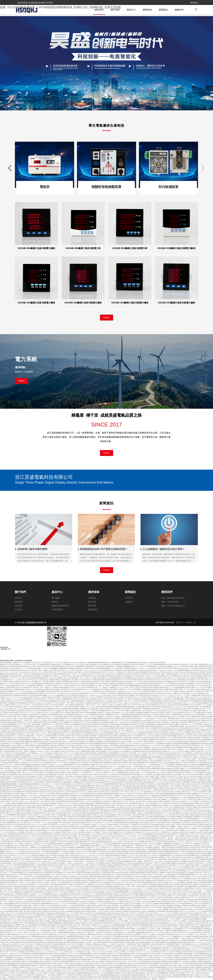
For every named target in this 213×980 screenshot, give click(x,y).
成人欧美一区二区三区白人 (129, 962)
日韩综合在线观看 (49, 859)
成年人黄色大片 (48, 719)
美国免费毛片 (59, 776)
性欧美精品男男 (60, 888)
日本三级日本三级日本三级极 (32, 805)
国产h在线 (172, 759)
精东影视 (115, 956)
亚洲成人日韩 (112, 842)
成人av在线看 (181, 815)
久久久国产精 (38, 719)
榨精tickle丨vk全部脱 (104, 713)
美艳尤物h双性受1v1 (74, 827)
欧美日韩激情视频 (190, 798)
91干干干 (80, 773)
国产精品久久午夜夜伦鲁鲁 (137, 796)
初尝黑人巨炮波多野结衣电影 (129, 719)
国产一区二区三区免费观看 (157, 676)
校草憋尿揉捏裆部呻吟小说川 (171, 877)
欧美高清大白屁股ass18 (173, 665)
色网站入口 (81, 875)
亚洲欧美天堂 (91, 913)
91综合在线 (74, 979)
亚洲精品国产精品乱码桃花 (160, 819)
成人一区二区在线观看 (145, 888)
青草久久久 (176, 904)
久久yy (138, 742)
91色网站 (69, 956)
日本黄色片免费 (84, 803)
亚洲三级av (107, 695)
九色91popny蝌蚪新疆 (100, 757)
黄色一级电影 (195, 975)
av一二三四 (147, 668)
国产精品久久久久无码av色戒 (48, 827)
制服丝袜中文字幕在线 (7, 665)
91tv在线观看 (78, 776)
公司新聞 (129, 598)
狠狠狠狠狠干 (145, 956)
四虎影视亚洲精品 (48, 684)
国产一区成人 (130, 938)
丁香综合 (83, 684)
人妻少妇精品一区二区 (28, 744)
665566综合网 (158, 688)
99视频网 (109, 676)
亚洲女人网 (163, 715)
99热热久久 (40, 703)
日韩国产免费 (148, 967)
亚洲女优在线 (91, 861)
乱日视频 (183, 921)
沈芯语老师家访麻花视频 (61, 769)
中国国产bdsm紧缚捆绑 (98, 921)
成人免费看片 (18, 746)
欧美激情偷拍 (204, 886)
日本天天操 (177, 892)
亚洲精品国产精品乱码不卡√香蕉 (84, 711)
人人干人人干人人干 (86, 692)
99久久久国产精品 (10, 715)
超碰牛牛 (124, 728)
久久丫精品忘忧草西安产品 (37, 705)
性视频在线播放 (91, 838)
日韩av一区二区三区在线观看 (192, 703)
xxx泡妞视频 (89, 686)
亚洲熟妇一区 (84, 707)
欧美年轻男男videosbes (115, 811)
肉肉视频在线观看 (111, 742)
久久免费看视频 (160, 744)
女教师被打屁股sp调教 (37, 913)
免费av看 (40, 746)
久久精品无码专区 (102, 736)
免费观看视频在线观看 (67, 668)
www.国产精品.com (54, 911)
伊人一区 (5, 838)
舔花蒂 (94, 682)
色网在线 (126, 911)
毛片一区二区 (19, 692)
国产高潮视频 (128, 678)
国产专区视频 (115, 726)
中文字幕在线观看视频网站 (165, 854)
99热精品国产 (24, 973)
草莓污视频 (10, 688)
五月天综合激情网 (109, 697)
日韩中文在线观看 (36, 821)
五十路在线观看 (104, 919)
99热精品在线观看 (146, 788)
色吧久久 (87, 921)
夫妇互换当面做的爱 (36, 722)
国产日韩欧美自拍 (103, 917)
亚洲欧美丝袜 (79, 668)
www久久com (109, 809)
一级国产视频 (68, 776)
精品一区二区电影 (46, 967)
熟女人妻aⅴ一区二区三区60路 (29, 707)
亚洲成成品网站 (37, 674)
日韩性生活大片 (127, 705)
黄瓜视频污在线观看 (50, 746)
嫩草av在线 (187, 861)
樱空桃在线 (205, 917)
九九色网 (44, 861)
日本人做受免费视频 (133, 778)
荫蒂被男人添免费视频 (11, 747)
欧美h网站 (159, 701)
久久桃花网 (186, 823)
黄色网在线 (144, 852)
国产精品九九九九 (102, 881)
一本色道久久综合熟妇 (73, 863)
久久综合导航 (145, 778)
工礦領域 (92, 598)
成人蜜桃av (112, 724)
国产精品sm (94, 771)
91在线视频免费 (27, 892)
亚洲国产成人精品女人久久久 (51, 765)
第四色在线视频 (179, 873)
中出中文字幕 (62, 672)
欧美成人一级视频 (197, 778)
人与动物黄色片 (50, 728)
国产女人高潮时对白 (129, 672)
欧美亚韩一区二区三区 (12, 933)
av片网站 (22, 778)
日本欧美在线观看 (65, 898)
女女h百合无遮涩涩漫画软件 (199, 771)
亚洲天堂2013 (22, 921)
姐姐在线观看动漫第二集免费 (30, 699)
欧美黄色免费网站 (156, 751)
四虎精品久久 (73, 892)
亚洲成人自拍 (195, 682)
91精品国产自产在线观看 (13, 755)
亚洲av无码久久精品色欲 (130, 821)
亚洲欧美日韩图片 (123, 773)
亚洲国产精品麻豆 (12, 717)
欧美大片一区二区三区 (54, 902)
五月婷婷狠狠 (129, 819)
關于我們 (115, 10)
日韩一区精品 (48, 809)
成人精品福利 (120, 697)
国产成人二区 (37, 672)
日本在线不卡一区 (6, 873)
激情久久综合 (62, 749)
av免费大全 (121, 842)
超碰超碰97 (117, 680)
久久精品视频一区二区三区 (189, 693)
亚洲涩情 (16, 944)
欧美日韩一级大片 (73, 692)
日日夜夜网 (47, 811)
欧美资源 (149, 688)
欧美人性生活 (61, 848)
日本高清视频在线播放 (143, 707)
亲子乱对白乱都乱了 (108, 759)
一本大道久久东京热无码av (156, 898)
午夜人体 (90, 755)
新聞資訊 (163, 10)
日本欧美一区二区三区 (119, 732)
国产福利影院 (47, 780)
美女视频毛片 (44, 715)
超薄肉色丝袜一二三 (132, 730)
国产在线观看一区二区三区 (98, 836)
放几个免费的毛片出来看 (79, 755)
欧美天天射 (50, 828)
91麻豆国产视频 (156, 668)
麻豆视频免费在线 (148, 830)
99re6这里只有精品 (11, 896)
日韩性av (97, 734)
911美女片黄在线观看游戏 (23, 977)
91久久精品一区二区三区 (117, 765)
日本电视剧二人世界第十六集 (86, 942)
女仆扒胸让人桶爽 (179, 784)
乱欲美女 (174, 900)
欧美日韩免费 (84, 736)
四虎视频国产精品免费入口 (155, 699)
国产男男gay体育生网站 (95, 805)
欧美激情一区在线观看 (202, 738)
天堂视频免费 (67, 844)
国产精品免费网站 (8, 692)
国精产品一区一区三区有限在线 (165, 686)
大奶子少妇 (138, 746)
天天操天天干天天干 (175, 695)
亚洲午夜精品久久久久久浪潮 (156, 896)
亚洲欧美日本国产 (207, 871)
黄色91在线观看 (118, 771)
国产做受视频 (198, 676)
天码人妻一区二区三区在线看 (119, 711)
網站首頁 (99, 10)
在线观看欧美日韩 (65, 896)
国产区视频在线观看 (64, 784)
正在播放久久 (59, 684)
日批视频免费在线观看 (197, 744)
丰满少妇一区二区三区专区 (30, 773)
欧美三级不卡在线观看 (37, 886)
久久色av (209, 715)
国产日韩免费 (142, 771)
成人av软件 (184, 709)
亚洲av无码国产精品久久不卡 (123, 701)
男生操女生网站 (50, 801)
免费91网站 (143, 896)
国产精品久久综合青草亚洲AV (64, 881)
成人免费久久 (197, 728)
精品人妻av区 (40, 921)
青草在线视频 (55, 697)
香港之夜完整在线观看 (72, 857)
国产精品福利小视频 (35, 867)
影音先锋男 (187, 856)
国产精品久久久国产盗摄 (75, 703)
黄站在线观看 (127, 786)
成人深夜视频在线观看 (53, 680)
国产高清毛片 (104, 792)
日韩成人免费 (74, 840)
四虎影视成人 (148, 767)
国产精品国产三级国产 (40, 902)
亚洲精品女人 (197, 917)
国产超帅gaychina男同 (121, 803)
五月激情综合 (33, 890)
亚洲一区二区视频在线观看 (41, 665)
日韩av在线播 (46, 697)
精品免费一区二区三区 (144, 736)
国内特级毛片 (153, 692)
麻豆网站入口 (108, 747)
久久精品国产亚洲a (44, 796)
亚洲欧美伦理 (71, 842)
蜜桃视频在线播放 (35, 717)
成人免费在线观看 (67, 765)
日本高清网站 (18, 956)
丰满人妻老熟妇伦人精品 (168, 728)
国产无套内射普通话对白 (76, 734)
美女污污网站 (198, 734)
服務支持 (179, 10)
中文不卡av (19, 954)
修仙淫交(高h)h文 (75, 682)
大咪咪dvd (107, 856)
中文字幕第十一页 (59, 759)
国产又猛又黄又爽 (52, 705)
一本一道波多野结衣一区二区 (177, 800)
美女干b (159, 780)
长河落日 (77, 761)
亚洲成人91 (25, 842)
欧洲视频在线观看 (204, 765)
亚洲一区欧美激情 (72, 690)
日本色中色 (174, 801)
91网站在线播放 (202, 678)
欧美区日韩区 (120, 938)
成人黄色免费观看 (162, 821)
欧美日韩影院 (87, 666)
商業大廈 (92, 606)
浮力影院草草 (146, 825)
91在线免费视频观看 (188, 805)
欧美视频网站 (177, 823)
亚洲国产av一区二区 (123, 836)
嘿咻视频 (39, 678)
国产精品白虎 (82, 695)
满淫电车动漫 (19, 670)
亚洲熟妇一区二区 (57, 811)
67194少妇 (199, 805)
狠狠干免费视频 (194, 709)
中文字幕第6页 (27, 975)
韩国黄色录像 (122, 823)
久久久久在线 (98, 686)
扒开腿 (97, 668)
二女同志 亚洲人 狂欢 (19, 857)
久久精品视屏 (39, 838)
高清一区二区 (167, 952)
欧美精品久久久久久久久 (178, 842)
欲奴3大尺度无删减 (148, 811)
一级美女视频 (51, 975)
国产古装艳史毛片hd (107, 703)
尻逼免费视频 (166, 846)
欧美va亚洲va (100, 761)
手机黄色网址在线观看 (115, 684)
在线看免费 (193, 678)
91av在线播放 (39, 693)
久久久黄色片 (128, 699)
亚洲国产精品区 (191, 925)
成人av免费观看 (16, 811)
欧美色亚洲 (154, 713)
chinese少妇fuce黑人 (139, 705)
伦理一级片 (162, 692)
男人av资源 (59, 919)
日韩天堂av (38, 780)
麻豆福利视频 (64, 682)
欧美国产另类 (69, 684)
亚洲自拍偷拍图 (182, 863)
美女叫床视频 (189, 873)
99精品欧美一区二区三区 (27, 747)
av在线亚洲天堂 (153, 738)
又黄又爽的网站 (152, 836)
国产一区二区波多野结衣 (182, 701)
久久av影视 (156, 892)
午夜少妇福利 (128, 682)
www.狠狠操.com (5, 682)
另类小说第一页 (14, 719)
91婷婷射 (192, 832)
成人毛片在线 (36, 861)
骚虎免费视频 (22, 815)
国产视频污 (204, 971)
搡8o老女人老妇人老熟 (101, 815)
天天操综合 (183, 724)
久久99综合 (114, 958)
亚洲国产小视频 (160, 776)
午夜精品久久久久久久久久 (160, 695)
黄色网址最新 (97, 672)
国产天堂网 (179, 780)
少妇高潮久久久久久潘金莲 (163, 958)
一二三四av (149, 765)
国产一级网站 (24, 720)
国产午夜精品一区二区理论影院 (200, 786)
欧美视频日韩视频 (170, 863)
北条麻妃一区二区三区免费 (88, 830)
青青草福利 (84, 761)
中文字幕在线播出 (163, 917)
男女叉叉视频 (149, 776)
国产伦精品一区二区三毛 (157, 670)
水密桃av (64, 680)
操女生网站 (109, 923)
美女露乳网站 (102, 865)
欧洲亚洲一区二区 (169, 688)
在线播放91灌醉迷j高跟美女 (76, 705)
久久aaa (9, 900)
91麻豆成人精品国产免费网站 (186, 755)
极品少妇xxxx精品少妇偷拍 (82, 699)
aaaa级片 (48, 686)
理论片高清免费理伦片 (153, 763)
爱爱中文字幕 (80, 769)
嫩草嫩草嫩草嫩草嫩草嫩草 (11, 726)
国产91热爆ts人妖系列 (174, 973)
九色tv (29, 753)
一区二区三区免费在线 (187, 707)
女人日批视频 (150, 701)
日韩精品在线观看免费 (114, 865)
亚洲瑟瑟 (128, 925)
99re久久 (33, 877)
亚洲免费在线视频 (78, 929)
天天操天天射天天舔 (148, 753)
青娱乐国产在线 (122, 674)
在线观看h (182, 836)
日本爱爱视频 (85, 765)
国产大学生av (116, 962)
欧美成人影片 (121, 742)
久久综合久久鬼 (32, 796)
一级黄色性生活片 (47, 724)
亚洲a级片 (178, 857)
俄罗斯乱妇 (48, 960)
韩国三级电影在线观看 (39, 888)
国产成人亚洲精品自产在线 (139, 798)
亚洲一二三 (36, 794)
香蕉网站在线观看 (25, 965)
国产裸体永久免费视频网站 (113, 709)
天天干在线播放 (199, 780)
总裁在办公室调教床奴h (158, 944)
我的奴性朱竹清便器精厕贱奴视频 (172, 734)
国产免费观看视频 (170, 834)
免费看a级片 (208, 774)
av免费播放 (87, 821)
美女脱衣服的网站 (139, 726)
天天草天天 (25, 869)
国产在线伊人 (116, 838)
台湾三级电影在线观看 (136, 892)
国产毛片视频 (153, 879)
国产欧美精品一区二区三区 (120, 713)
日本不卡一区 (52, 861)
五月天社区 (158, 925)
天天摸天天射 (99, 956)
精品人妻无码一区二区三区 (175, 732)
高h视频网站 (37, 948)
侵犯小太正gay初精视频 (108, 728)
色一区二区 (97, 960)
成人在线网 (183, 763)
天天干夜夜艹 (21, 819)
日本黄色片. (128, 884)
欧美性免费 (4, 703)
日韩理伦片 (202, 693)
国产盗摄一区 (140, 711)
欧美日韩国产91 (27, 680)
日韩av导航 (169, 898)
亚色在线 (106, 852)
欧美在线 (197, 958)
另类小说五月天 (26, 682)
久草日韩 (12, 668)
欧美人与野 (71, 815)
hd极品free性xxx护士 (98, 699)
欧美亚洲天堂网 (186, 672)
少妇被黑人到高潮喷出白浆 (162, 827)
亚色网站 (202, 973)
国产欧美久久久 (91, 823)
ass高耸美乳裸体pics (130, 771)
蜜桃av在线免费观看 (55, 732)
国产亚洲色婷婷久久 (93, 811)
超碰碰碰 (101, 877)
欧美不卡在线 (55, 682)
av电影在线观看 (100, 778)
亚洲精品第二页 (96, 827)
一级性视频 (74, 747)
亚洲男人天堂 (23, 911)
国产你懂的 (70, 965)
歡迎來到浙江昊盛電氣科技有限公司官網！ (36, 3)
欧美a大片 (110, 803)
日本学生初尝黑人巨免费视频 (72, 666)
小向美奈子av (155, 906)
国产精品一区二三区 (58, 763)
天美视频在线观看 (6, 869)
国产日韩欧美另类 (76, 722)
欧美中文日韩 (88, 680)
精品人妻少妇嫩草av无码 (75, 680)
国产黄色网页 (116, 856)
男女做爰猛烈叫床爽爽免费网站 (18, 703)
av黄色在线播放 (5, 728)
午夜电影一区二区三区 (124, 867)
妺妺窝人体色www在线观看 (149, 801)
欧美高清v (191, 958)
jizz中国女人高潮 (78, 844)
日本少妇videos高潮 (183, 869)
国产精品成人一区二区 (99, 844)
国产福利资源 (152, 937)
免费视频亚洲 (59, 913)
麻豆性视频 (144, 738)
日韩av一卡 (206, 913)
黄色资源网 (124, 873)
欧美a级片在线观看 (94, 782)
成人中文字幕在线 (153, 715)
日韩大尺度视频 (56, 711)
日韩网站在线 (70, 809)
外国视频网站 (54, 668)
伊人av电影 (188, 692)
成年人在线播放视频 (174, 715)
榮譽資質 (19, 602)
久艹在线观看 (10, 977)
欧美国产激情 (199, 668)
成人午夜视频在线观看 (75, 719)
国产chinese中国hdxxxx (93, 774)
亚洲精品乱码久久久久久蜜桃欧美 (61, 665)
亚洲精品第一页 (171, 840)
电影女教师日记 (138, 709)
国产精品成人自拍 (11, 738)
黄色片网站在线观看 (95, 900)
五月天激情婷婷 (89, 701)
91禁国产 (17, 927)
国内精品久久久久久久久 (40, 969)
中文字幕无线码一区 (21, 817)
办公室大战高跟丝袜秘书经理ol (33, 873)
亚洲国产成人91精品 (9, 807)
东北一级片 (161, 680)
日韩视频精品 (17, 886)
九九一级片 (209, 796)
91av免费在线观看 (44, 819)
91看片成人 (53, 672)
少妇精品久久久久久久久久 (129, 888)
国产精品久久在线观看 (97, 910)
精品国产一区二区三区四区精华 (164, 830)
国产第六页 (206, 823)
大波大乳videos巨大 (162, 720)
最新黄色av (82, 690)
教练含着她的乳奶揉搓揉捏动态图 (11, 836)
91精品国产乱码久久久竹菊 (84, 746)
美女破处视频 (86, 873)
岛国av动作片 (137, 867)
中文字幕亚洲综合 (132, 871)
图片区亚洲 (143, 800)
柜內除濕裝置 (57, 610)
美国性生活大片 (202, 800)
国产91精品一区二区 (194, 686)
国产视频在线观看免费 (125, 774)
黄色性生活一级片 (137, 668)
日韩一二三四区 (95, 773)
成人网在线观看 (106, 732)
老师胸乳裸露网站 (195, 919)
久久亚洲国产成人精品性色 (156, 935)
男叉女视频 (137, 761)
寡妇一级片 (54, 749)
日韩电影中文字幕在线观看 (71, 732)
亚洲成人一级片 (184, 726)
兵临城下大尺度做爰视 (22, 688)
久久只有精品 (197, 692)
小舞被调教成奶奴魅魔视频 (150, 690)
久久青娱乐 (17, 744)
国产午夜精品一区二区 (152, 759)
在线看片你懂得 (208, 676)
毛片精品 (145, 867)
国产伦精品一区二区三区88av (67, 670)
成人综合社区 (18, 902)
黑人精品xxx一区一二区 (37, 738)
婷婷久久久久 (178, 854)
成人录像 (175, 958)
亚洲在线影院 (91, 684)
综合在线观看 (155, 904)
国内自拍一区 (107, 720)
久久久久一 (163, 767)
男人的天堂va (105, 952)
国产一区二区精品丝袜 (150, 965)
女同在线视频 (27, 902)
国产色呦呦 (201, 690)
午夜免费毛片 (20, 734)
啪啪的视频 (131, 942)
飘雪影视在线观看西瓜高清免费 (36, 742)
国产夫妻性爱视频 (103, 722)
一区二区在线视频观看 (191, 749)
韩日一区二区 (196, 719)
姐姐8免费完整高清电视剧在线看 (124, 809)
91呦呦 (17, 707)
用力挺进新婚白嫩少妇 (150, 722)
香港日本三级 (75, 736)
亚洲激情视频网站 (85, 732)
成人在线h (177, 890)
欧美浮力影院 (164, 759)
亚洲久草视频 (123, 755)
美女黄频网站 (208, 668)
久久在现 (114, 823)
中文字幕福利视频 (173, 767)
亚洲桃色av (197, 753)
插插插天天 (123, 942)
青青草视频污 (187, 917)
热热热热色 (21, 730)
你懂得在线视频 (5, 778)
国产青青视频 (201, 859)
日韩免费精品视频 (133, 823)
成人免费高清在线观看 (110, 740)
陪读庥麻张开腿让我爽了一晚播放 (28, 906)
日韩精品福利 (147, 960)
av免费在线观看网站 (60, 719)
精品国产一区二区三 (157, 719)
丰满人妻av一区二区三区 (49, 784)
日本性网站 (14, 767)
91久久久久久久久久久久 (123, 817)
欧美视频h (58, 979)
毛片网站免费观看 (155, 778)
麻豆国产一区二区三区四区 (192, 792)
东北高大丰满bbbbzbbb (160, 788)
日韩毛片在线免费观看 (201, 763)
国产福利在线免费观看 (78, 697)
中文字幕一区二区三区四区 (199, 697)
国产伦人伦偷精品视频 (174, 950)
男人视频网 (161, 873)
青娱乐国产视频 (10, 666)
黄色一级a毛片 (149, 844)
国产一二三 (84, 863)
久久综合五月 (155, 832)
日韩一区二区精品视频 (78, 738)
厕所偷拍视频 (41, 877)
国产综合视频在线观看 (95, 720)
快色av (118, 728)
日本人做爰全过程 (19, 919)
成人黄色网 (145, 742)
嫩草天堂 (207, 778)
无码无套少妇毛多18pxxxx (197, 848)
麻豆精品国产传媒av (78, 713)
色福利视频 (60, 695)
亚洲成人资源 (79, 753)
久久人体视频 (56, 832)
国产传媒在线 (141, 869)
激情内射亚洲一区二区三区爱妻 (42, 917)
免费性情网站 (191, 940)
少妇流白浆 (78, 809)
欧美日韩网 (135, 923)
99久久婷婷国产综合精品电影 (173, 703)
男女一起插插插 (50, 738)
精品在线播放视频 (71, 759)
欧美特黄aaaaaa (135, 911)
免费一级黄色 (82, 925)
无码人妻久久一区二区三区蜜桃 (68, 771)
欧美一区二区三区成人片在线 (126, 776)
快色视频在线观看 (104, 790)
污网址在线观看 (71, 773)
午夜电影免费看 (194, 674)
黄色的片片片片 (112, 813)
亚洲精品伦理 (166, 900)
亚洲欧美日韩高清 (147, 697)
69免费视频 (115, 746)
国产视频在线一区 (193, 680)
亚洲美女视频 (63, 827)
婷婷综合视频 (85, 911)
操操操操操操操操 (159, 665)
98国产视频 (160, 769)
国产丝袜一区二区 (27, 713)
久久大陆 (188, 769)
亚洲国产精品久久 (193, 722)
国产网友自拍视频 (42, 911)
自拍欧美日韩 (11, 830)
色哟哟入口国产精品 (137, 954)
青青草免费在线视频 (172, 911)
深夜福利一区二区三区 (84, 670)
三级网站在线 (205, 720)
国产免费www (206, 686)
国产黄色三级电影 (107, 834)
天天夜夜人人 (98, 908)
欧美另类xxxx (125, 734)
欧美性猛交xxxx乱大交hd (156, 927)
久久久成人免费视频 (71, 695)
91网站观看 (31, 921)
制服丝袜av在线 (155, 884)
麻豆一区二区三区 (120, 688)
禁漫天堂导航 (145, 751)
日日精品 (136, 701)
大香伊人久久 (119, 749)
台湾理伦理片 (140, 776)
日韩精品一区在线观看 (108, 693)
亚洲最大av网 (73, 786)
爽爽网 (31, 749)
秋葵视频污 (81, 944)
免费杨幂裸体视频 (99, 680)
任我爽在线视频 (10, 734)
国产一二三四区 (16, 680)
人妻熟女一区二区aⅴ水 (12, 699)
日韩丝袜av (146, 979)
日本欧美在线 (208, 910)
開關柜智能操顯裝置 (60, 606)
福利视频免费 (88, 859)
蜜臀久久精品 (100, 786)
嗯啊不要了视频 (18, 782)
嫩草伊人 (80, 894)
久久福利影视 (105, 875)
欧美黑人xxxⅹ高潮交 (116, 875)
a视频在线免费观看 (39, 954)
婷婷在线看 (18, 834)
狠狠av (33, 965)
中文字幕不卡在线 (41, 836)
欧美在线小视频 (72, 672)
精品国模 (147, 782)
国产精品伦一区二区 (172, 761)
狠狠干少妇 (117, 690)
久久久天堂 (160, 937)
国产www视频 (176, 747)
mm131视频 (173, 832)
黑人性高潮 (88, 964)
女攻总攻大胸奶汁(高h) (161, 888)
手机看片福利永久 (37, 871)
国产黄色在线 (172, 730)
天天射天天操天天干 (206, 680)
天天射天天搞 (100, 979)
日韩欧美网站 (183, 720)
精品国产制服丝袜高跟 (140, 898)
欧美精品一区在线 (189, 834)
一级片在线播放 (190, 699)
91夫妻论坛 (10, 693)
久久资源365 (169, 873)
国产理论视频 (119, 682)
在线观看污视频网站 (86, 954)
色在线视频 (145, 879)
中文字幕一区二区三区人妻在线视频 (140, 792)
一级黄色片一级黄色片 (121, 796)
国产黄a (9, 886)
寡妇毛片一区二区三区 (181, 674)
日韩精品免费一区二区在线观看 (157, 666)
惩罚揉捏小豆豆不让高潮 (148, 780)
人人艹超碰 (81, 774)
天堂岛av (209, 884)
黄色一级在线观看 (169, 719)
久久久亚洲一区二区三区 (95, 695)
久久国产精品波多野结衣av (107, 670)
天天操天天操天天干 (105, 730)
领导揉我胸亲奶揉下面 (182, 688)
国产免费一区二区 (147, 856)
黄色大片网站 (43, 670)
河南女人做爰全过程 (16, 898)
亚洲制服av (70, 817)
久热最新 (190, 763)
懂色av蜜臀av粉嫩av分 (192, 886)
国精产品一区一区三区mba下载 (157, 771)
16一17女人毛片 (141, 666)
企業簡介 (19, 598)
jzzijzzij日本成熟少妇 (115, 869)
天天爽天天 (89, 906)
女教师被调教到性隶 (59, 917)
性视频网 (22, 832)
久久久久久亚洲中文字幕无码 (102, 884)
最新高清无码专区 (106, 782)
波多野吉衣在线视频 (136, 713)
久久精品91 (160, 786)
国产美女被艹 (130, 964)
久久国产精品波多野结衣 (47, 767)
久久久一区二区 (181, 759)
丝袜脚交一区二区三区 (12, 852)
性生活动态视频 (175, 709)
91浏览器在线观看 (32, 788)
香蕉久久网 (169, 784)
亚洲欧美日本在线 (165, 713)
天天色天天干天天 (202, 732)
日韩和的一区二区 (164, 938)
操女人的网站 (109, 705)
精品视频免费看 (179, 699)
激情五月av (169, 680)
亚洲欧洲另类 (123, 782)
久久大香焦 (65, 786)
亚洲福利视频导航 (37, 859)
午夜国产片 (10, 940)
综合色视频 (117, 969)
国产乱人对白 (136, 697)
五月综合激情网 (171, 817)
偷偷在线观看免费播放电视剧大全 (171, 852)
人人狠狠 (158, 842)
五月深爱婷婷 (90, 740)
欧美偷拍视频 (142, 877)
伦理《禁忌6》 (119, 703)
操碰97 (83, 709)
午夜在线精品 (111, 830)
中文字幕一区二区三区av (138, 836)
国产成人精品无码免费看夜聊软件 (152, 948)
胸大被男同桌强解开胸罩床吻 (106, 738)
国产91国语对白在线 (199, 796)
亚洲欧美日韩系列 (187, 952)
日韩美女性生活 (69, 805)
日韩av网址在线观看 (7, 670)
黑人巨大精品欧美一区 (135, 674)
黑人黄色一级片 (109, 819)
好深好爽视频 (19, 960)
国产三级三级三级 (80, 962)
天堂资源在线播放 (196, 823)
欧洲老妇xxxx (137, 830)
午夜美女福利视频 (63, 722)
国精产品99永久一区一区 (174, 790)
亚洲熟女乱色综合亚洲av (136, 782)
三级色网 (132, 711)
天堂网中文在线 (89, 668)
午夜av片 (3, 830)
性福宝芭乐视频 (21, 715)
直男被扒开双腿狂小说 (85, 747)
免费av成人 (205, 879)
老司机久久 (53, 788)
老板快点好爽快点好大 (129, 869)
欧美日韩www (16, 732)
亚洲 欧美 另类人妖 (61, 807)
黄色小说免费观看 (67, 911)
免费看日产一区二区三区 (117, 871)
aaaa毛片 (169, 672)
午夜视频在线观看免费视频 (137, 873)
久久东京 (39, 800)
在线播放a (177, 969)
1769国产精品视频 (124, 954)
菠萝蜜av (179, 817)
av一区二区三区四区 (155, 746)
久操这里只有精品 (193, 915)
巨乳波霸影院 (170, 776)
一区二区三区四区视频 (140, 682)
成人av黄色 (162, 879)
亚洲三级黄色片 (118, 973)
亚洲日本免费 (111, 938)
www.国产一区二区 (106, 950)
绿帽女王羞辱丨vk (167, 823)
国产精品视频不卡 (165, 805)
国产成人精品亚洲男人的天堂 (95, 709)
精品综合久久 (186, 948)
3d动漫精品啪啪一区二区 (12, 736)
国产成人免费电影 (89, 742)
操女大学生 (148, 892)
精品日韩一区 (122, 801)
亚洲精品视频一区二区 (98, 846)
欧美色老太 (200, 863)
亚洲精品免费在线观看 (33, 792)
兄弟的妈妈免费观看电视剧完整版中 (127, 724)
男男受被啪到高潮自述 (23, 666)
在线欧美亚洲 (140, 973)
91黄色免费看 (22, 771)
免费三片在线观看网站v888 (63, 709)
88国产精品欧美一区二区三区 (90, 728)
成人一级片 (67, 919)
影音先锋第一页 (50, 703)
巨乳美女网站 (137, 678)
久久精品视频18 (39, 774)
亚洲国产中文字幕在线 (156, 693)
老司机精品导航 (82, 759)
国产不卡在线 (128, 759)
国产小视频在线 (188, 734)
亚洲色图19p (127, 854)
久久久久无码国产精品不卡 (180, 678)
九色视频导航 (46, 832)
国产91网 (53, 817)
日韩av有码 (63, 692)
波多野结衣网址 (186, 857)
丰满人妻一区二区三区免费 (50, 713)
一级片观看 (15, 728)
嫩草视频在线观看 (187, 747)
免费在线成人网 (173, 705)
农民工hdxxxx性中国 (82, 763)
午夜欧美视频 (66, 782)
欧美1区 (65, 925)
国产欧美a (165, 975)
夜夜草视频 (136, 774)
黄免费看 (95, 938)
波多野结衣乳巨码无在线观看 (200, 821)
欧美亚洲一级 (184, 807)
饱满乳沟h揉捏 (186, 877)
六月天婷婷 (66, 979)
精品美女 (191, 904)
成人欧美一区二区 (196, 726)
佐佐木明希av (161, 672)
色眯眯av (137, 738)
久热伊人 (137, 879)
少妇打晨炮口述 (198, 977)
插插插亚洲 (29, 881)
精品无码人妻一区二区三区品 (121, 883)
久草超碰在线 (37, 676)
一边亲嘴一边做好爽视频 (162, 929)
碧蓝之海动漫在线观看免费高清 (173, 977)
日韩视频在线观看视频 (108, 977)
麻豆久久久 (172, 856)
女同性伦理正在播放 (192, 836)
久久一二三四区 (24, 877)
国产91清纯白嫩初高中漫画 (142, 784)
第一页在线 (136, 684)
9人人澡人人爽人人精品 (60, 892)
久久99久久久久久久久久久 (202, 809)
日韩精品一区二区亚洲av (109, 774)
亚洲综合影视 (128, 684)
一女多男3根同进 (120, 767)
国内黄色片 (163, 865)
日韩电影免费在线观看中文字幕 (22, 695)
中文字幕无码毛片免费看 (129, 680)
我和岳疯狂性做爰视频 (133, 788)
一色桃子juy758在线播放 (90, 719)
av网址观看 (20, 809)
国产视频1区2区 (31, 778)
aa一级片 (73, 676)
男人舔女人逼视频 (138, 759)
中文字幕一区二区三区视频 (9, 967)
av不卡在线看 (16, 813)
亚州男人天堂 (167, 678)
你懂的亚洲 (9, 674)
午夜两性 (119, 854)
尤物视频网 (135, 717)
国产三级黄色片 (127, 709)
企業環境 (19, 606)
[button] (17, 102)
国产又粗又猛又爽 (23, 749)
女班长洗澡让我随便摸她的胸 (71, 960)
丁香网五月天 (95, 950)
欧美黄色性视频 (128, 761)
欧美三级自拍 (81, 740)
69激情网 (65, 730)
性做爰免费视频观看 (110, 784)
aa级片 (206, 877)
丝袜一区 (116, 692)
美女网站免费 (48, 873)
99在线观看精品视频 (44, 711)
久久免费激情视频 (32, 962)
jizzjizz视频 (91, 761)
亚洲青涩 (72, 742)
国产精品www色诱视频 (186, 684)
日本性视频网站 (195, 701)
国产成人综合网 (22, 848)
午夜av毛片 (191, 969)
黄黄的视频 (7, 740)
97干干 (112, 668)
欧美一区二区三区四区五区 (145, 744)
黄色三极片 (205, 757)
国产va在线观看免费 (75, 730)
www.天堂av (66, 873)
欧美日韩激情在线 (161, 753)
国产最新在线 (125, 665)
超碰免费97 (203, 952)
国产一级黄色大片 (35, 720)
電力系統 (92, 602)
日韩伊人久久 (100, 935)
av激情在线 (88, 844)
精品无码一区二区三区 (185, 736)
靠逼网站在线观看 (184, 670)
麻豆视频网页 (47, 910)
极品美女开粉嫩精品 (51, 803)
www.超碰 (132, 803)
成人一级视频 (115, 719)
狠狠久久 (194, 690)
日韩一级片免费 (137, 676)
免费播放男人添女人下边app (80, 678)
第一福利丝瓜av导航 (188, 788)
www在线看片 (19, 751)
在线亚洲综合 (20, 830)
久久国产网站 (122, 894)
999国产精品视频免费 (137, 933)
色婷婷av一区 (62, 965)
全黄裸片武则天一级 (90, 940)
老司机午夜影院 (72, 904)
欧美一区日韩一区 (73, 674)
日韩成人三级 (84, 867)
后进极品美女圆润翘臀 (78, 823)
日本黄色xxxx (27, 672)
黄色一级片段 (69, 761)
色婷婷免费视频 (207, 726)
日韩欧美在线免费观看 (12, 757)
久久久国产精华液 (64, 676)
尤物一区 (77, 684)
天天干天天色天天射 (6, 753)
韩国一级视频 (173, 975)
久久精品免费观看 (173, 726)
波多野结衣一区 (186, 665)
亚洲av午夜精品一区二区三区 (64, 726)
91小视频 (54, 676)
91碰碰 (39, 817)
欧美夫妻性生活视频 (134, 728)
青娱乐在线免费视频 (164, 850)
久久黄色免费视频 (125, 846)
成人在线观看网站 (12, 774)
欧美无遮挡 (152, 672)
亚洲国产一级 (63, 705)
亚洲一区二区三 (130, 900)
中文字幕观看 (186, 715)
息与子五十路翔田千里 (112, 948)
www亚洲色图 (69, 792)
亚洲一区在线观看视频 (89, 722)
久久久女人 (209, 751)
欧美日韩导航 (34, 827)
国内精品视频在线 (139, 863)
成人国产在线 (35, 666)
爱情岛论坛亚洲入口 (46, 707)
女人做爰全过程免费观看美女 (188, 761)
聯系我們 (194, 3)
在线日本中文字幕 (155, 823)
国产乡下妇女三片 (162, 705)
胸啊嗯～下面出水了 (149, 755)
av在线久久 (52, 761)
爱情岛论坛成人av (68, 861)
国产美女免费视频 (137, 950)
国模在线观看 (8, 763)
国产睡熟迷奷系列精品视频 (16, 711)
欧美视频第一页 (12, 771)
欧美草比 (200, 923)
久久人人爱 (49, 759)
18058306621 (173, 602)
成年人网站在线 (150, 815)
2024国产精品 (174, 684)
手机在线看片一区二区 (98, 857)
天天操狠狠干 (90, 828)
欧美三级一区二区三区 (39, 927)
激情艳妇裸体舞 (207, 740)
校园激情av (109, 680)
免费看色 (60, 778)
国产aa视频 (186, 950)
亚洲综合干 (162, 798)
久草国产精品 (99, 798)
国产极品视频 (151, 705)
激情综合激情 (86, 827)
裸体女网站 (167, 724)
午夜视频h (17, 690)
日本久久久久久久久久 (11, 697)
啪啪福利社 (58, 782)
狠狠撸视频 (103, 767)
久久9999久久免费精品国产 (112, 686)
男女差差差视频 (78, 956)
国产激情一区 (144, 724)
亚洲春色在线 (85, 883)
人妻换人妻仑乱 (191, 784)
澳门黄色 (110, 753)
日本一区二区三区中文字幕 (14, 672)
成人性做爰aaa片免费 (7, 751)
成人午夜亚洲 (128, 863)
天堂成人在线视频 (120, 971)
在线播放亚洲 (204, 730)
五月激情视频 (153, 857)
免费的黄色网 (118, 896)
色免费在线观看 (5, 811)
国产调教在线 (24, 942)
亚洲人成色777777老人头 (86, 798)
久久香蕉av (16, 890)
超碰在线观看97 (199, 774)
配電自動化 (93, 610)
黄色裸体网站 (153, 682)
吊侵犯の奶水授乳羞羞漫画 (108, 867)
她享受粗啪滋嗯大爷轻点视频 (86, 842)
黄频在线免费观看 (165, 904)
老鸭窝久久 (92, 863)
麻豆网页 (35, 695)
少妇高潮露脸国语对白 (115, 678)
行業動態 (129, 602)
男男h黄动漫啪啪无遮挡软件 (36, 771)
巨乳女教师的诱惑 (33, 715)
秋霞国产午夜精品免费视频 (23, 765)
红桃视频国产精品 (190, 732)
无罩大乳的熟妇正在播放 (159, 707)
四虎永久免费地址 (65, 713)
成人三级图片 (153, 798)
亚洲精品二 (99, 740)
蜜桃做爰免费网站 (90, 929)
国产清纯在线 (119, 699)
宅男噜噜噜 (203, 894)
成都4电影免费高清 (142, 672)
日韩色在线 (107, 805)
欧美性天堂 (205, 719)
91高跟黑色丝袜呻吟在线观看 (131, 715)
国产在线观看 (58, 790)
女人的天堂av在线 (76, 813)
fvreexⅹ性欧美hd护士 (58, 780)
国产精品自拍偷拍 (97, 794)
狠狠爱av (174, 850)
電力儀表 (55, 598)
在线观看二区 (167, 948)
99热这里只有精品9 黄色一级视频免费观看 (196, 666)
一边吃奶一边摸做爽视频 (138, 734)
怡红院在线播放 (135, 720)
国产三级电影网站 (137, 846)
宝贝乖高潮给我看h (181, 915)
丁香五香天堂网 (191, 800)
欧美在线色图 (144, 823)
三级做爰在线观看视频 (111, 755)
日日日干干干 (117, 715)
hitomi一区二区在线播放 (60, 894)
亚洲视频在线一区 (23, 722)
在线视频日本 (159, 844)
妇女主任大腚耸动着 (196, 776)
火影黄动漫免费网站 (17, 798)
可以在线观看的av (102, 678)
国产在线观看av (22, 854)
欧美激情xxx (101, 776)
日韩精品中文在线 (23, 738)
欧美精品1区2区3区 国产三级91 (103, 796)
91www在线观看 (12, 730)
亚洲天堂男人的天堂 (94, 674)
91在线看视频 (29, 900)
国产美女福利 (112, 836)
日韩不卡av (201, 850)
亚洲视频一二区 (59, 871)
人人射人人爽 (100, 705)
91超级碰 (99, 749)
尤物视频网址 (177, 937)
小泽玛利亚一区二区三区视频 (57, 929)
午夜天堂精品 (184, 767)
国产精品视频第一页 (122, 927)
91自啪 (86, 753)
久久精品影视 (144, 692)
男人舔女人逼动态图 (39, 680)
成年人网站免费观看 (180, 680)
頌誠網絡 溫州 (191, 623)
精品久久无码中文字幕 (85, 672)
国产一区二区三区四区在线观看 (51, 794)
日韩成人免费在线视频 (88, 749)
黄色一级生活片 (205, 873)
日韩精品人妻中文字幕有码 (50, 720)
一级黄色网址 (147, 861)
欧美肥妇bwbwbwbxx (140, 699)
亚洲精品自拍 (29, 780)
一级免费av (118, 705)
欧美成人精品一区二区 (121, 794)
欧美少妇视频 (55, 690)
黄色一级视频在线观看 (193, 815)
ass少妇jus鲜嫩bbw (58, 798)
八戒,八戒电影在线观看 (26, 769)
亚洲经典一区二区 (196, 867)
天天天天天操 (82, 892)
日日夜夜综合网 (65, 697)
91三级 (16, 825)
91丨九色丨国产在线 (199, 935)
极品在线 (161, 682)
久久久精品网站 (99, 902)
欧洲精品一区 (131, 742)
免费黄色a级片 (98, 801)
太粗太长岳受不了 (61, 703)
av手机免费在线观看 (49, 938)
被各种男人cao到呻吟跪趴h (124, 738)
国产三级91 (101, 682)
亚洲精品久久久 (46, 798)
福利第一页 (185, 973)
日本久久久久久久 (41, 952)
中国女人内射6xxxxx (92, 962)
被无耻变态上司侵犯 (37, 790)
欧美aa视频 (59, 728)
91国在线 (74, 942)
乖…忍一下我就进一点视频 (105, 688)
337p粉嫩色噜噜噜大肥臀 (12, 773)
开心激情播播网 (197, 857)
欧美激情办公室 (178, 861)
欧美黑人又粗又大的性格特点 (173, 786)
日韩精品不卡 (169, 699)
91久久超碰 (179, 776)
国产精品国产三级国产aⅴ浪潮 (153, 807)
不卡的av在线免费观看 (199, 736)
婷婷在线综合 (16, 869)
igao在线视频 (82, 757)
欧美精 (178, 848)
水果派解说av (180, 765)
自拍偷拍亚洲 (63, 884)
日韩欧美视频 (140, 763)
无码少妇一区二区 (174, 711)
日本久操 (159, 875)
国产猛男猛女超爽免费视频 (34, 730)
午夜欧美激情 (117, 821)
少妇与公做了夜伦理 (151, 913)
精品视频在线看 (188, 780)
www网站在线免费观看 (135, 850)
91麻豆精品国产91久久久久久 (44, 726)
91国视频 (47, 749)
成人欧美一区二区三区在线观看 (52, 821)
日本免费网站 (167, 747)
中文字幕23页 (167, 668)
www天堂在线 (29, 692)
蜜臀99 (193, 856)
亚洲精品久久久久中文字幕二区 (131, 856)
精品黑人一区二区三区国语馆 (25, 668)
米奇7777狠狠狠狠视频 (83, 751)
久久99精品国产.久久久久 (109, 773)
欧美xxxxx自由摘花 (98, 666)
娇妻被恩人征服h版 (13, 888)
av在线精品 (107, 937)
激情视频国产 (57, 852)
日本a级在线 (88, 703)
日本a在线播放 (118, 747)
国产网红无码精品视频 (50, 722)
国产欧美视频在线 (148, 881)
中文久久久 (198, 684)
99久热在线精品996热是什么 (191, 790)
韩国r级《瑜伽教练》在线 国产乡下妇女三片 (38, 751)
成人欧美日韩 (171, 815)
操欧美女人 (17, 929)
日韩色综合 (118, 786)
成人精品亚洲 (114, 792)
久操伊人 (117, 734)
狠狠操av (145, 746)
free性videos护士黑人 (105, 771)
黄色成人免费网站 (121, 952)
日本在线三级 (26, 790)
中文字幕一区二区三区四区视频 (81, 896)
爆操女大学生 (19, 940)
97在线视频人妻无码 (13, 821)
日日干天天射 (123, 792)
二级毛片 (18, 693)
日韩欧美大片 (192, 863)
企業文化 (19, 610)
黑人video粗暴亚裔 (72, 850)
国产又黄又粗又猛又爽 (53, 742)
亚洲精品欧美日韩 (137, 828)
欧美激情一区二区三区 (189, 859)
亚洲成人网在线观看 (98, 948)
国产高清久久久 (44, 788)
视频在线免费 (109, 682)
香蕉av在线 (91, 892)
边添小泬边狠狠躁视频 (26, 767)
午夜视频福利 (46, 676)
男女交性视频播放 (171, 942)
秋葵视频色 (76, 709)
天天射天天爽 (52, 670)
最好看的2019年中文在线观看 (188, 828)
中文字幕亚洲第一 (58, 867)
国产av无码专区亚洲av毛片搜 (86, 676)
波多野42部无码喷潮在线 (186, 738)
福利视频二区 (92, 788)
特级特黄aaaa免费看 (189, 906)
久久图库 (209, 749)
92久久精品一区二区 (188, 668)
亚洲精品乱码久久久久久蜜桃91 (122, 832)
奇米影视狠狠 (115, 929)
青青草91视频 (26, 811)
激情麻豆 (128, 751)
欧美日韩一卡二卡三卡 (161, 697)
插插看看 (141, 871)
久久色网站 (146, 906)
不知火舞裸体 (127, 769)
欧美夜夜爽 (159, 977)
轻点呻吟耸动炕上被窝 (99, 821)
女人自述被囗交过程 (158, 736)
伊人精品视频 (70, 927)
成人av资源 (102, 938)
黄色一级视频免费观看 (65, 699)
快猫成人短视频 (98, 906)
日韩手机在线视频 (70, 977)
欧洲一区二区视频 (116, 672)
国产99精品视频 (205, 674)
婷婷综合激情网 (86, 682)
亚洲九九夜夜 (174, 720)
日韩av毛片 (109, 761)
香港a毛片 (136, 859)
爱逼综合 (26, 834)
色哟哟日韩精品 (69, 717)
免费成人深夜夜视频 (29, 803)
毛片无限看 (57, 724)
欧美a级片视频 (35, 709)
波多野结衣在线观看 (172, 744)
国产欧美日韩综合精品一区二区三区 (141, 665)
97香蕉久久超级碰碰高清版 (147, 821)
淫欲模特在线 (12, 906)
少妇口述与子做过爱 (74, 749)
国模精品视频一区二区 (114, 921)
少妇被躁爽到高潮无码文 (173, 971)
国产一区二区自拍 (103, 925)
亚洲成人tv (111, 767)
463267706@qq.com (176, 606)
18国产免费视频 (180, 830)
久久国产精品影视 (109, 798)
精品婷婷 (46, 674)
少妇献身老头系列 (183, 832)
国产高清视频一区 (25, 888)
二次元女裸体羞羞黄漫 (169, 875)
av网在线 (154, 825)
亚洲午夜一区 (96, 732)
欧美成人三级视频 (164, 931)
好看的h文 (18, 684)
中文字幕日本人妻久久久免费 (66, 701)
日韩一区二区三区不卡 (154, 900)
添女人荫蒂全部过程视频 (100, 869)
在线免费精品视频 (10, 749)
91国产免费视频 (202, 906)
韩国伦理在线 (168, 954)
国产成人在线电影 (167, 956)
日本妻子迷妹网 (117, 695)
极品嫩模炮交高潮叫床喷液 (48, 925)
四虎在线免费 (194, 803)
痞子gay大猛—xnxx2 (66, 693)
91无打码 (163, 763)
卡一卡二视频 (59, 805)
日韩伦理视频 (58, 873)
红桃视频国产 (100, 742)
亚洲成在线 (185, 848)
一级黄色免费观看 (39, 692)
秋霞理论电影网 (173, 946)
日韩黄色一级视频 (50, 883)
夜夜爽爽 (98, 817)
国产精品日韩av (145, 695)
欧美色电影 (44, 666)
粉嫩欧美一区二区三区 (175, 666)
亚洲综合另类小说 (201, 788)
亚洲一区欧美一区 (147, 728)
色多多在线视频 (147, 732)
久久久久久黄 (161, 755)
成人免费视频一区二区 (139, 935)
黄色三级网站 (166, 746)
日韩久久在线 (90, 705)
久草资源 (190, 740)
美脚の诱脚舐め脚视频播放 (127, 707)
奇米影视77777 (47, 867)
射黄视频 (128, 668)
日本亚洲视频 (61, 796)
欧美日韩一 (106, 672)
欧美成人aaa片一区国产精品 (22, 674)
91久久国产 (10, 908)
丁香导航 (53, 856)
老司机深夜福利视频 (78, 906)
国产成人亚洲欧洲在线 (158, 784)
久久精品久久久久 (172, 670)
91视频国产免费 (44, 856)
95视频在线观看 (193, 956)
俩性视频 (110, 821)
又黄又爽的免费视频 (89, 931)
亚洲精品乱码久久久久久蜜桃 (35, 701)
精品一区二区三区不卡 (61, 935)
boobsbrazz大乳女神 (159, 732)
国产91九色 (177, 672)
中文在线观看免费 (200, 811)
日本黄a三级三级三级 (64, 774)
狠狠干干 (90, 834)
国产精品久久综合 (6, 742)
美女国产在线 (39, 923)
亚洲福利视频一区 (14, 724)
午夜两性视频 (160, 911)
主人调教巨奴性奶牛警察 (79, 782)
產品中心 (131, 10)
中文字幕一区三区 (161, 946)
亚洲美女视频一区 (181, 686)
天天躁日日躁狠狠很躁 (199, 665)
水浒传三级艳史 (73, 807)
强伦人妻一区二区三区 (93, 693)
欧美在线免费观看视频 (56, 666)
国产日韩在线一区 (172, 828)
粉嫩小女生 (120, 670)
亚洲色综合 (34, 879)
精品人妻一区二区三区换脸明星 (25, 686)
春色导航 (135, 800)
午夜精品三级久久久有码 (62, 755)
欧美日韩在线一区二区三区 (29, 690)
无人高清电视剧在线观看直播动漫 (146, 838)
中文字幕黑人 (206, 692)
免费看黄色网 (37, 765)
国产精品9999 (114, 942)
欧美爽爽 (46, 875)
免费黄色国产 (61, 746)
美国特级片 (96, 703)
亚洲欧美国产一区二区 (8, 678)
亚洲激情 (3, 800)
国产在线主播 (34, 688)
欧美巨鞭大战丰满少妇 (100, 724)
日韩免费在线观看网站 (78, 744)
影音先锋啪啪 (112, 904)
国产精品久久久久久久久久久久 (129, 692)
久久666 (25, 746)
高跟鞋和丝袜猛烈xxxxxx (158, 726)
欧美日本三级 (132, 736)
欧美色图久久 (11, 701)
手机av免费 (60, 761)
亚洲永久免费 (145, 670)
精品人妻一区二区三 (118, 730)
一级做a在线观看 (9, 686)
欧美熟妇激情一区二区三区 (72, 728)
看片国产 (3, 717)
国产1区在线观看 (177, 773)
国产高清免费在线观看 (154, 877)
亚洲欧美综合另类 (51, 771)
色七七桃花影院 (156, 678)
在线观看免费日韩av (13, 823)
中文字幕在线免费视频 (198, 715)
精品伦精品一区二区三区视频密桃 (86, 715)
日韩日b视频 (6, 794)
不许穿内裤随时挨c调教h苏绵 (87, 780)
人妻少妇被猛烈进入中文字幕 (145, 929)
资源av (158, 734)
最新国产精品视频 (143, 680)
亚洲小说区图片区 (174, 803)
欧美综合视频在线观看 (147, 686)
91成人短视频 (191, 717)
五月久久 (95, 670)
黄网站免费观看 (184, 744)
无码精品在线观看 (60, 773)
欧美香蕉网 (77, 911)
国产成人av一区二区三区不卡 (38, 929)
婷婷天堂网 (9, 782)
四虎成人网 (62, 850)
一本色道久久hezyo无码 (116, 944)
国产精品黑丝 (185, 803)
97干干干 (132, 890)
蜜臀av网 (199, 967)
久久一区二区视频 (194, 713)
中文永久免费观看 (92, 690)
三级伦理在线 (120, 668)
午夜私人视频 (151, 854)
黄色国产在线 (137, 825)
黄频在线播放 (144, 693)
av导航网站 (115, 906)
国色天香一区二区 (173, 707)
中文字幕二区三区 (59, 809)
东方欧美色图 (207, 834)
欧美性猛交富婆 (171, 755)
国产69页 (141, 913)
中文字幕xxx (138, 819)
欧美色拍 (103, 813)
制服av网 (205, 921)
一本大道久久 (89, 801)
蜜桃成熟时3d (18, 840)
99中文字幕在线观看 (52, 692)
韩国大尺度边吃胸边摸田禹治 (195, 965)
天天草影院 (10, 707)
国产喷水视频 (159, 740)
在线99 (53, 796)
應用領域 (147, 10)
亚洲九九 (108, 788)
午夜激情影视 (40, 728)
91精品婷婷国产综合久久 (27, 728)
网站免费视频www (35, 784)
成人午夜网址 (100, 861)
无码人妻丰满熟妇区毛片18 (175, 676)
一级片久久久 (39, 734)
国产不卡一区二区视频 (71, 913)
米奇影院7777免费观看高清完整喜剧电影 (54, 908)
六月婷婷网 (45, 672)
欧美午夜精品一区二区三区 (152, 846)
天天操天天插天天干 (125, 825)
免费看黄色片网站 (130, 666)
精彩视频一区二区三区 (42, 668)
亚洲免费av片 (81, 828)
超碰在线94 (28, 676)
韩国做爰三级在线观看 (156, 724)
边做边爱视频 (187, 817)
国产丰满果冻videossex (198, 670)
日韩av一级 (67, 678)
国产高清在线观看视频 (93, 744)
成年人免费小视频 (139, 815)
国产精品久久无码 (51, 965)
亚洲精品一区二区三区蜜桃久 (61, 854)
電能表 (54, 602)
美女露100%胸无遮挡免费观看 (108, 707)
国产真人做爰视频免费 (64, 830)
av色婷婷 (170, 890)
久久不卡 (11, 765)
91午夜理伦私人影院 (63, 856)
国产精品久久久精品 (171, 927)
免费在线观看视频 (148, 834)
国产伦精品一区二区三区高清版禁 (52, 717)
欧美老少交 (38, 697)
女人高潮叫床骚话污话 (148, 720)
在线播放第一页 (63, 931)
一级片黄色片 (196, 948)
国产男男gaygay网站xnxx (19, 786)
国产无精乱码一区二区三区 (183, 908)
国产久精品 (132, 840)
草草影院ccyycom (31, 711)
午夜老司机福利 (89, 956)
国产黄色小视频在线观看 (65, 900)
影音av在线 (41, 850)
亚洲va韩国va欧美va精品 (143, 964)
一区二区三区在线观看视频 (12, 892)
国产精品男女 (157, 674)
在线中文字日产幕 (160, 890)
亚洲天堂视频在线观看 (170, 925)
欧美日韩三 (148, 954)
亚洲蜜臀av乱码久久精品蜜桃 (99, 665)
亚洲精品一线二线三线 (134, 732)
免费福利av (60, 938)
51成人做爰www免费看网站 (58, 674)
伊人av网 (92, 678)
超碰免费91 (78, 717)
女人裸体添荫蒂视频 (179, 871)
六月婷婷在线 (134, 827)
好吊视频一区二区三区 (173, 896)
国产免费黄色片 (98, 747)
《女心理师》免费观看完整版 (192, 695)
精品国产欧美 (112, 854)
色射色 (91, 902)
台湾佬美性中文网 (92, 790)
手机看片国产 (200, 751)
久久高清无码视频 (114, 665)
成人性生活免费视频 (27, 719)
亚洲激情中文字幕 (118, 751)
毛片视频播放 (169, 682)
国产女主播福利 (92, 925)
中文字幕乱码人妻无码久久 (182, 778)
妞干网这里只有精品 (147, 684)
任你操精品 (16, 720)
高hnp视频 (92, 736)
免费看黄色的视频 (183, 742)
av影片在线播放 (172, 879)
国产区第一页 (188, 676)
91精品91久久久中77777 (35, 786)
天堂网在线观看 (100, 828)
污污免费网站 (33, 848)
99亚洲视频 (181, 850)
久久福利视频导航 (117, 937)
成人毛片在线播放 (74, 720)
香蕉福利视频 (185, 846)
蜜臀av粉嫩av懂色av (59, 956)
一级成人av (183, 938)
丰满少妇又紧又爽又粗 (139, 854)
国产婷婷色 (140, 767)
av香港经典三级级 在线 (165, 825)
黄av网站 (156, 767)
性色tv (169, 753)
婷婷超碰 (143, 701)
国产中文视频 (201, 925)
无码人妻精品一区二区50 (202, 892)
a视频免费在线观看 (159, 817)
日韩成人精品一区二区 (157, 809)
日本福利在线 (163, 711)
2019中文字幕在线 (178, 749)
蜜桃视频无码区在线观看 (165, 886)
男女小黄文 (85, 665)
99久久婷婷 (109, 778)
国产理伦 (190, 811)
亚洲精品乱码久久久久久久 (168, 923)
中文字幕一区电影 (165, 773)
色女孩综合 (32, 703)
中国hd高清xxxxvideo (58, 910)
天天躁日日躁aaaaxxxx (174, 859)
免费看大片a (63, 720)
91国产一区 (40, 852)
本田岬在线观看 (42, 865)
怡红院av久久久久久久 (161, 684)
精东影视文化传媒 (53, 834)
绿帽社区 (177, 693)
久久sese (90, 757)
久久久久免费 (207, 776)
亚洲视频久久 (40, 686)
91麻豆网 (126, 875)
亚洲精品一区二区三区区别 (23, 665)
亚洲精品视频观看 (91, 713)
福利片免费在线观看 (107, 734)
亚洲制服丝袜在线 (77, 724)
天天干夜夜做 (204, 801)
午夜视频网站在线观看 (39, 977)
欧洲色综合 (15, 740)
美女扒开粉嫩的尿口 (138, 817)
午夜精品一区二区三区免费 (122, 923)
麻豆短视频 (12, 935)
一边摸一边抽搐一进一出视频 (48, 688)
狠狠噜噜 (161, 857)
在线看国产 (18, 925)
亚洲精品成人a (62, 788)
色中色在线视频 (29, 884)
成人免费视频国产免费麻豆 (59, 819)
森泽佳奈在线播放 (44, 690)
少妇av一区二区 (141, 900)
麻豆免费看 (107, 956)
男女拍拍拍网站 (184, 705)
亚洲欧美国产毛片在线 (192, 730)
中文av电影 (168, 935)
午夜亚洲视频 (120, 693)
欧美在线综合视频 (79, 693)
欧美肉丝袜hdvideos (199, 852)
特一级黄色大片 (195, 757)
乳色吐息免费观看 (51, 701)
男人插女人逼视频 (102, 684)
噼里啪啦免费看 (104, 668)
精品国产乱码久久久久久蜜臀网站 (182, 753)
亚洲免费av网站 (110, 910)
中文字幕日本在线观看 (51, 838)
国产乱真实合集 (43, 890)
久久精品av (83, 674)
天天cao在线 (21, 788)
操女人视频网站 (121, 908)
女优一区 (127, 933)
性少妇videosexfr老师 (176, 819)
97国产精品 (153, 680)
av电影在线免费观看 (47, 709)
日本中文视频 (204, 794)
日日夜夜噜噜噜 (105, 726)
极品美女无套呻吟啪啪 (12, 859)
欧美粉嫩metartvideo (59, 751)
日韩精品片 (124, 840)
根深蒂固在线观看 (206, 815)
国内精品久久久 (75, 877)
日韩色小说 (66, 821)
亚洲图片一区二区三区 (10, 867)
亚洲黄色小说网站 (189, 751)
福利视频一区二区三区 (180, 811)
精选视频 (28, 917)
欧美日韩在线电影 (87, 819)
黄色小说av (84, 720)
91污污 (64, 828)
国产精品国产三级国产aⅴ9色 (52, 730)
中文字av (5, 856)
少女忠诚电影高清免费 (160, 774)
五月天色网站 (125, 827)
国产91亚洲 (197, 740)
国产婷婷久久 (153, 917)
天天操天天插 (171, 967)
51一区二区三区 (164, 709)
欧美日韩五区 (173, 697)
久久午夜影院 (186, 813)
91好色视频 (97, 834)
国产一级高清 (46, 958)
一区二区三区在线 (177, 751)
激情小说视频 (192, 759)
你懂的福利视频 (123, 890)
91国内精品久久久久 (118, 788)
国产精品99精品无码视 (106, 690)
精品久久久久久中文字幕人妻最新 (197, 842)
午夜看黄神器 (49, 782)
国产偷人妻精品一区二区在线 (149, 865)
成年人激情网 (16, 682)
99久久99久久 (130, 688)
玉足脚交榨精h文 (186, 711)
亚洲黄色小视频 (17, 805)
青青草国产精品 (194, 742)
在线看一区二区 (51, 846)
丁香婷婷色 (171, 780)
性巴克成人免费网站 (191, 765)
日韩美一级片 (199, 707)
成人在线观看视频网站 (81, 973)
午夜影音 (196, 952)
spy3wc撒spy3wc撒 (51, 850)
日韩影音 (165, 836)
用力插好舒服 (16, 794)
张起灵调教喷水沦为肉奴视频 (122, 676)
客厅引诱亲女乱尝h (147, 919)
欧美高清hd (90, 817)
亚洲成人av (191, 910)
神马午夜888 (45, 944)
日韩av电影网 (60, 927)
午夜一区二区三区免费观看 (42, 763)
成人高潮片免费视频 (166, 906)
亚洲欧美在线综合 (101, 965)
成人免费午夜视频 (68, 711)
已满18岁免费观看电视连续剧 (9, 946)
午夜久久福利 (30, 734)
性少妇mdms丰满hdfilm (182, 757)
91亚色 (59, 861)
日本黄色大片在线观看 (142, 809)
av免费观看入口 (160, 761)
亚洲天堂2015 (206, 695)
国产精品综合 (176, 668)
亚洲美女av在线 (80, 865)
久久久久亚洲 (134, 896)
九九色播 (20, 879)
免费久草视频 (151, 769)
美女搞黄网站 (174, 938)
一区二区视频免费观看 (27, 726)
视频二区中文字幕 (26, 794)
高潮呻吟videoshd (72, 917)
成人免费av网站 (179, 886)
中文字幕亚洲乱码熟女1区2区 (122, 950)
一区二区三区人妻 (197, 877)
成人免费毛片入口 (111, 954)
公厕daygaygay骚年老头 (132, 670)
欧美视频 (128, 697)
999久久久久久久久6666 (183, 719)
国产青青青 (170, 940)
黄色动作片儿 (112, 674)
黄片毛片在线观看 (84, 950)
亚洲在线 (63, 690)
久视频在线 (180, 730)
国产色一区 (28, 798)
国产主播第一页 (180, 965)
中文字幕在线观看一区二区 (198, 705)
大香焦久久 (162, 828)
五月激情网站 (101, 863)
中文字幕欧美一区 (133, 952)
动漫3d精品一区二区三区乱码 (184, 774)
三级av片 (104, 674)
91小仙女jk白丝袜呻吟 (26, 697)
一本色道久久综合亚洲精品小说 (187, 923)
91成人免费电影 (114, 736)
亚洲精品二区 (166, 751)
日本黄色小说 (53, 699)
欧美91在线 (165, 884)
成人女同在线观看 (151, 886)
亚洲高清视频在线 (12, 761)
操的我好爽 (6, 931)
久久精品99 (72, 825)
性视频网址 (146, 713)
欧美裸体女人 (14, 832)
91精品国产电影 (168, 701)
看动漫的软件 (178, 906)
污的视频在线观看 (84, 846)
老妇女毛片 (186, 682)
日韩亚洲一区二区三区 (94, 848)
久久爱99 (74, 774)
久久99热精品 (72, 958)
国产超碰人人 (44, 699)
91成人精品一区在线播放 (34, 938)
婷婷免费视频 (93, 730)
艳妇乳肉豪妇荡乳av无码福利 (194, 825)
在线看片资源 (20, 807)
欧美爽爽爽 (24, 757)
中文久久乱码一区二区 (52, 693)
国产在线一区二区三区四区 (78, 688)
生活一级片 (119, 759)
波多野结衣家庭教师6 (33, 857)
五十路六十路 (169, 857)
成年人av (30, 904)
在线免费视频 (129, 879)
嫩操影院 (156, 728)
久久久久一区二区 (164, 913)
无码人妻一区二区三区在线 (67, 740)
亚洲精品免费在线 (159, 790)
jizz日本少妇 (178, 682)
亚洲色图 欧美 (98, 755)
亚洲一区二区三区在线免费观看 (32, 684)
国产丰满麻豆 (40, 965)
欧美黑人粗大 (72, 925)
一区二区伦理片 (42, 863)
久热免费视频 (136, 751)
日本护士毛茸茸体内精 (139, 769)
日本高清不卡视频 (72, 780)
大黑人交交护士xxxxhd (12, 913)
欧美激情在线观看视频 (151, 709)
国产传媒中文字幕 (98, 964)
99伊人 (112, 952)
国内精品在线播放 (207, 701)
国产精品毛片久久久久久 (25, 915)
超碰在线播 (107, 873)
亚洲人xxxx (60, 969)
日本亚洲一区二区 (171, 881)
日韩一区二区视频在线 (84, 825)
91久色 (135, 877)
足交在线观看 (208, 940)
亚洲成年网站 (43, 761)
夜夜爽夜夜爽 (185, 821)
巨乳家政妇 (199, 699)
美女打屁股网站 (54, 890)
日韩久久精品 (196, 971)
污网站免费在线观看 (10, 722)
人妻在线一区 (109, 892)
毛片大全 (145, 676)
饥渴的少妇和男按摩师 (164, 902)
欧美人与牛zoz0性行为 (123, 798)
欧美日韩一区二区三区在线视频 (52, 678)
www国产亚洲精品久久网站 (131, 695)
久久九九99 (150, 796)
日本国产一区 (173, 836)
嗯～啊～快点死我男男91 (31, 925)
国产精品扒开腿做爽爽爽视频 (130, 686)
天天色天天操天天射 (126, 753)
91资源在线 (35, 761)
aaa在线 (55, 753)
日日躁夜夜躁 (49, 913)
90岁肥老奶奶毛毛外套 (63, 767)
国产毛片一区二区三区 (151, 828)
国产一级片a (75, 954)
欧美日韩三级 (175, 846)
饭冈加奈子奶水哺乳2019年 (110, 744)
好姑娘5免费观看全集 (32, 807)
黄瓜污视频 (175, 724)
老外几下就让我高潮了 (31, 670)
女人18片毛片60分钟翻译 (170, 807)
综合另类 (190, 938)
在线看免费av (27, 954)
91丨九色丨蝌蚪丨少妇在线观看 (26, 678)
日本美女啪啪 (70, 746)
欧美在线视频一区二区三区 (47, 695)
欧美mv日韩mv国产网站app (68, 834)
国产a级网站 (15, 778)
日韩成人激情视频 (8, 834)
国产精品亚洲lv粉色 (176, 917)
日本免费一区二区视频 (57, 857)
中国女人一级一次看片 (26, 801)
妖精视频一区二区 (106, 751)
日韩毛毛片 (79, 742)
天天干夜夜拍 (38, 881)
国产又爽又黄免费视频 (68, 715)
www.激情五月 (60, 800)
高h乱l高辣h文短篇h (63, 736)
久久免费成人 (151, 734)
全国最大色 (142, 765)
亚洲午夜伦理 (91, 688)
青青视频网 (80, 701)
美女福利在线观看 (49, 800)
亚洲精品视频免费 (54, 715)
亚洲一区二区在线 (126, 805)
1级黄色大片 (46, 817)
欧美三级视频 (122, 857)
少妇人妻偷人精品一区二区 (29, 823)
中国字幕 (7, 769)
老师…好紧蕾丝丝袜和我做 (19, 894)
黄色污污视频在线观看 (167, 690)
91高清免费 (109, 807)
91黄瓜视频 (70, 852)
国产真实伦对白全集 (58, 792)
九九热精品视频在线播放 (44, 744)
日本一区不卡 (76, 665)
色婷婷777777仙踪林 (80, 726)
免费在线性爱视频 (205, 682)
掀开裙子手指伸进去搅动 (17, 792)
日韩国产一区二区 (11, 780)
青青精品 (116, 753)
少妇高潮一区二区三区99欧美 (73, 778)
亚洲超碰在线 (197, 913)
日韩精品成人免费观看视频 (122, 717)
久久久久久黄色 (55, 875)
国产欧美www (102, 830)
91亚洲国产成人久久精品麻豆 (114, 666)
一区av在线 (149, 973)
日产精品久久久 (85, 767)
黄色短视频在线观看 (28, 693)
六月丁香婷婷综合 (72, 910)
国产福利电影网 (90, 935)
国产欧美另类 (71, 828)
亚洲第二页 (147, 819)
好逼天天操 (196, 672)
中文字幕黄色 (110, 861)
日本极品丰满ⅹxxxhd (10, 948)
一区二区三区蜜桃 (24, 761)
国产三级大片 (113, 800)
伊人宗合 (154, 792)
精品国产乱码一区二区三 (182, 690)
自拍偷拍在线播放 (111, 935)
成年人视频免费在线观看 (184, 728)
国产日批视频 (115, 946)
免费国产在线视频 (88, 778)
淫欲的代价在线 (45, 792)
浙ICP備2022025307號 (165, 623)
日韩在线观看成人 (93, 726)
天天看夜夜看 (24, 800)
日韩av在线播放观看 (103, 942)
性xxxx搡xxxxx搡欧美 (171, 809)
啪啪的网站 (206, 703)
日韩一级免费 (146, 678)
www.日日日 (20, 676)
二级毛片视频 (201, 759)
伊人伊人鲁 (77, 765)
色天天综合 (183, 740)
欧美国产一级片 (39, 801)
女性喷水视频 (49, 942)
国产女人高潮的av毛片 (196, 844)
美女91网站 (78, 975)
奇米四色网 (156, 813)
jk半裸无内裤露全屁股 (185, 942)
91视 (141, 965)
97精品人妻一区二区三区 (66, 753)
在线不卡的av (197, 879)
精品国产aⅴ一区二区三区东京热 (42, 753)
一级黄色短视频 (183, 927)
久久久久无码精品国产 (171, 740)
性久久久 (40, 933)
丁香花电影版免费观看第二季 (47, 848)
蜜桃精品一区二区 (27, 763)
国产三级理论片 (66, 724)
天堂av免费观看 (151, 902)
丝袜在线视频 (108, 973)
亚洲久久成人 (64, 840)
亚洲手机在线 (108, 933)
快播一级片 (137, 753)
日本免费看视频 (145, 944)
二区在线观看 (124, 906)
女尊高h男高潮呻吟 (206, 883)
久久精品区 (40, 896)
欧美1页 (59, 925)
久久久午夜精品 (108, 717)
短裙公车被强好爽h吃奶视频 (9, 911)
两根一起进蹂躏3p (168, 674)
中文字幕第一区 (48, 950)
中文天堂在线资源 (137, 807)
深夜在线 (12, 676)
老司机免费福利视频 (157, 703)
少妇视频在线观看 (50, 736)
